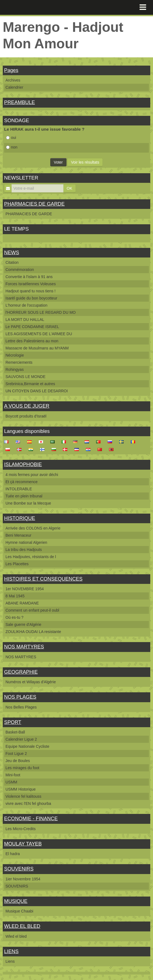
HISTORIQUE (20, 518)
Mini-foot (13, 775)
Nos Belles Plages (21, 707)
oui (11, 138)
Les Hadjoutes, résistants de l (31, 557)
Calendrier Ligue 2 (21, 739)
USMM (11, 782)
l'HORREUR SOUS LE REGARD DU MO (41, 312)
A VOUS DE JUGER (27, 406)
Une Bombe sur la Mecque (28, 503)
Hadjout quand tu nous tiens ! (30, 291)
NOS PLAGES (20, 697)
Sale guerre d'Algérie (23, 625)
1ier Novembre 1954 (23, 879)
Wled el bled (16, 936)
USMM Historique (21, 789)
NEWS (12, 253)
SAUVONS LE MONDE (25, 377)
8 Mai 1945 (15, 596)
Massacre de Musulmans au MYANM (37, 348)
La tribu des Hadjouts (24, 550)
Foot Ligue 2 (16, 754)
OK (69, 188)
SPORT (13, 722)
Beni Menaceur (18, 535)
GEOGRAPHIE (21, 672)
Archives (13, 80)
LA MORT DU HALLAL (25, 320)
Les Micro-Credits (21, 829)
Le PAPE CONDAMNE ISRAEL (32, 327)
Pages (11, 70)
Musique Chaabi (19, 911)
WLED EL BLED (22, 926)
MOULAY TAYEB (23, 844)
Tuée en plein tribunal (24, 496)
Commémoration (20, 270)
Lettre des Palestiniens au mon (32, 341)
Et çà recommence (22, 482)
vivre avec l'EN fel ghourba (28, 803)
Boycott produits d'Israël (26, 416)
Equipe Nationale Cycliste (27, 746)
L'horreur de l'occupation (26, 305)
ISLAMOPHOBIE (23, 464)
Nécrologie (15, 355)
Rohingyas (15, 369)
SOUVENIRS (19, 869)
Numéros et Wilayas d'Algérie (31, 682)
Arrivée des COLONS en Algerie (33, 528)
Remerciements (19, 362)
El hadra (13, 854)
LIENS (11, 951)
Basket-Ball (15, 732)
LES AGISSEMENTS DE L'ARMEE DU (39, 334)
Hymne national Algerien (26, 542)
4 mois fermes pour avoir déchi (32, 475)
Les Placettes (17, 564)
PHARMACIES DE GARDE (34, 204)
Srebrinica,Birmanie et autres (30, 384)
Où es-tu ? (14, 617)
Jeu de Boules (18, 761)
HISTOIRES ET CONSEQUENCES (43, 579)
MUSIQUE (16, 901)
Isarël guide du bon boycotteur (31, 298)
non (12, 147)
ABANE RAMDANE (22, 603)
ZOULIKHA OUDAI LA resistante (33, 632)
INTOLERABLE (19, 489)
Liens (10, 961)
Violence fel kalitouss (23, 796)
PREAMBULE (20, 102)
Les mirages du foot (22, 768)
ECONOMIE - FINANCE (31, 819)
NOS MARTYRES (24, 647)
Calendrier (14, 87)
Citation (12, 262)
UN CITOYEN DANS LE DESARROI (37, 391)
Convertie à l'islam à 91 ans (29, 277)
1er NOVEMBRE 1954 (25, 589)
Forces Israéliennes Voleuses (31, 284)
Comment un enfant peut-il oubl (32, 610)
